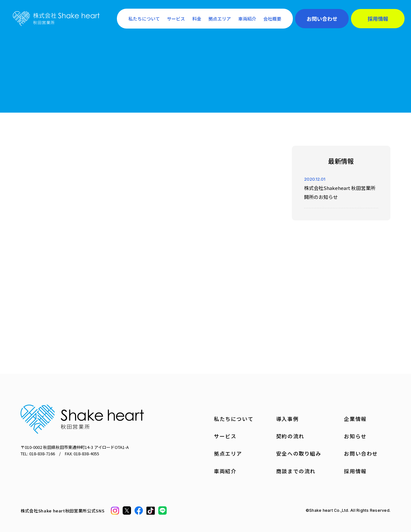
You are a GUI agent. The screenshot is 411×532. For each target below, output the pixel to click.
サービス (176, 19)
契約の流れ (290, 436)
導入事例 (287, 419)
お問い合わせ (322, 19)
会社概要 (272, 19)
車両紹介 (247, 19)
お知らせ (355, 436)
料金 (197, 19)
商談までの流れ (296, 471)
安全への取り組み (299, 453)
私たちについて (144, 19)
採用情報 (378, 19)
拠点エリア (220, 19)
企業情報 (355, 419)
